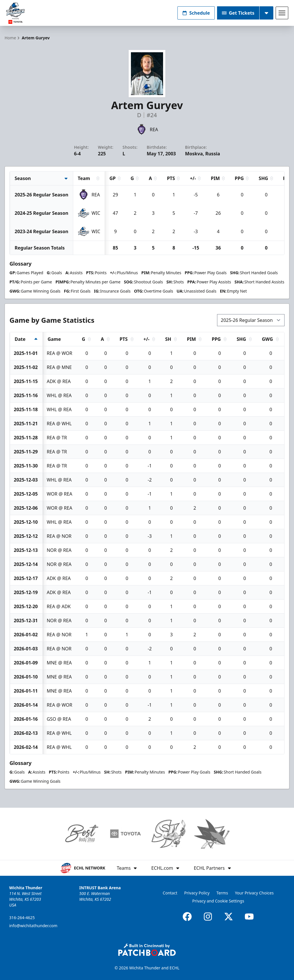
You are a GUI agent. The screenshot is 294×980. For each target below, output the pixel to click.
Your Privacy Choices (254, 893)
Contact (170, 893)
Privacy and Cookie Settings (218, 901)
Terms (222, 893)
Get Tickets (238, 13)
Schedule (196, 13)
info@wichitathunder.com (33, 926)
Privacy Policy (197, 893)
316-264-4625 (22, 918)
